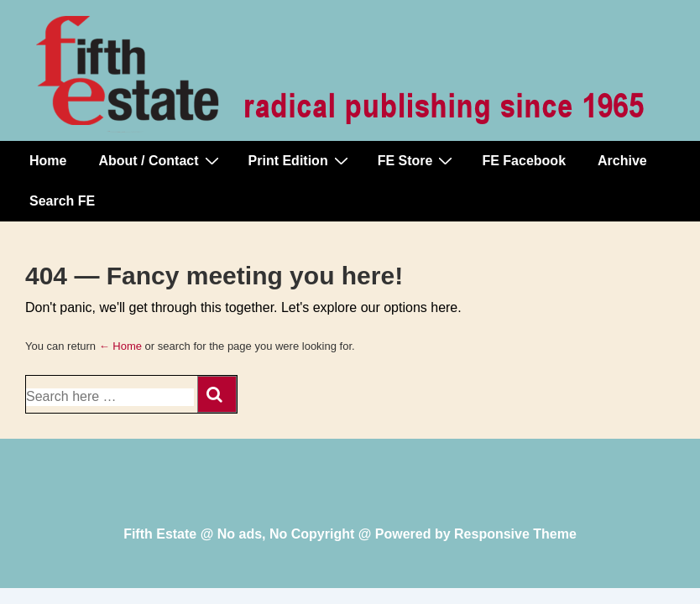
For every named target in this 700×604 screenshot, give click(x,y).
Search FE (62, 201)
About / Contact (160, 160)
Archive (622, 161)
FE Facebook (524, 161)
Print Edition (300, 160)
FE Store (418, 160)
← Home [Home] (120, 346)
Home (48, 161)
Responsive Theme (515, 534)
